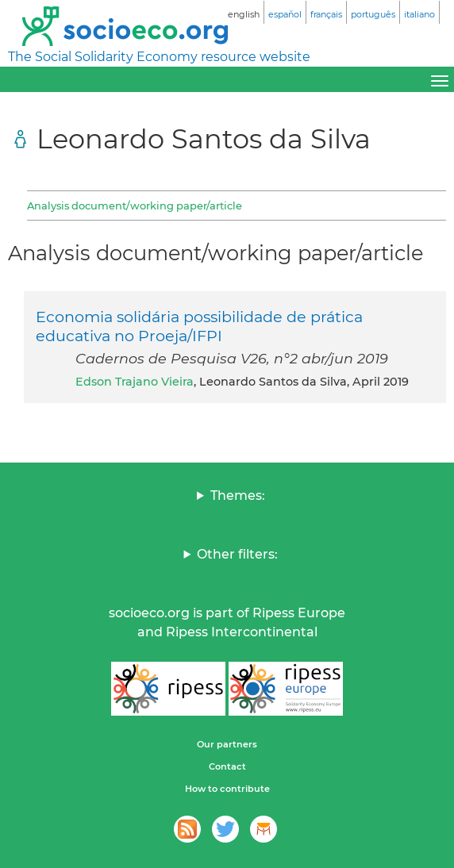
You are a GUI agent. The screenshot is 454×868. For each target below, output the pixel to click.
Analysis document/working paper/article (135, 205)
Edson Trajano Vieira (135, 382)
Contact (227, 766)
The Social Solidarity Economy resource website (159, 57)
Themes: (238, 495)
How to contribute (227, 789)
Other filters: (237, 554)
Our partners (227, 744)
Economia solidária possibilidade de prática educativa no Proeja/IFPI (199, 326)
